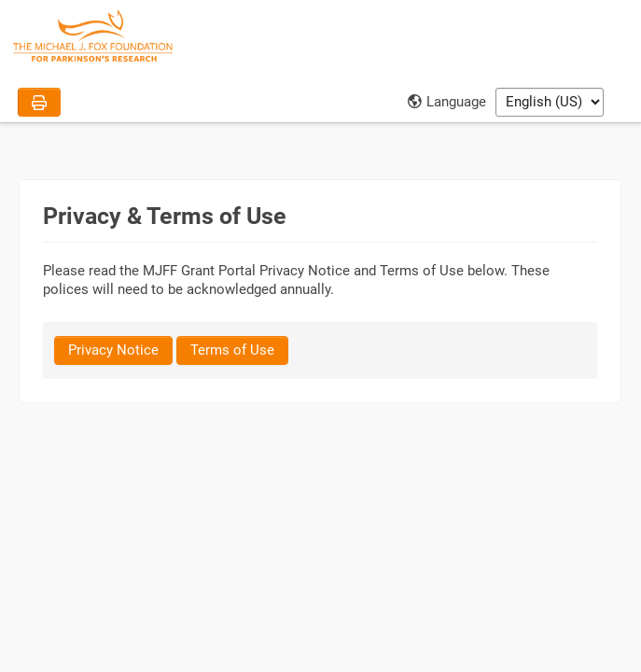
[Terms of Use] (232, 350)
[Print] (39, 102)
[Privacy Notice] (113, 350)
